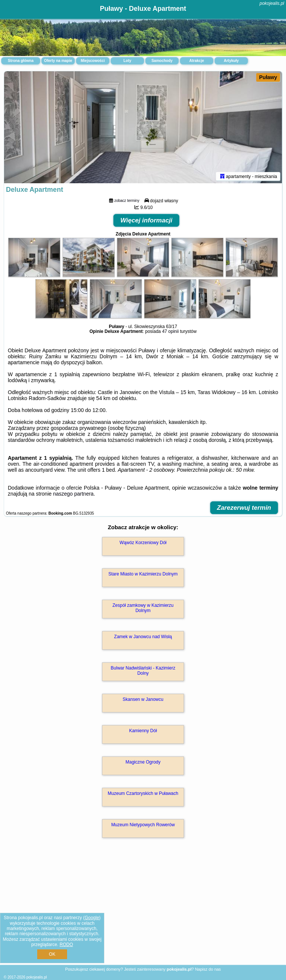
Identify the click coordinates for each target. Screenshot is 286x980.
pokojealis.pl (272, 3)
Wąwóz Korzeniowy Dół (143, 543)
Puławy (268, 77)
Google (92, 918)
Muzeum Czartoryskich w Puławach (143, 793)
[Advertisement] (143, 909)
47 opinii (170, 331)
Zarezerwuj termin (244, 508)
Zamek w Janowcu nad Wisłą (143, 637)
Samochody (162, 61)
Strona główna (21, 61)
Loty (127, 61)
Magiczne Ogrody (143, 762)
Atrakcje (196, 61)
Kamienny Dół (143, 731)
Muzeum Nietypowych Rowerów (143, 825)
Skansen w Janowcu (143, 699)
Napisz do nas (208, 969)
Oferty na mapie (58, 61)
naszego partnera (73, 494)
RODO (66, 945)
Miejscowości (93, 61)
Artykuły (231, 61)
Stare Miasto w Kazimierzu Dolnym (143, 574)
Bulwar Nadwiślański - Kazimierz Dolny (143, 671)
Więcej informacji (146, 220)
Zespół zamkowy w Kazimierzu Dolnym (143, 608)
